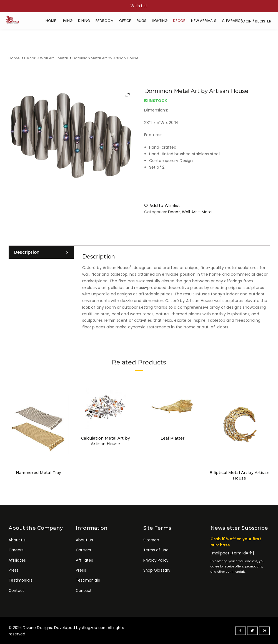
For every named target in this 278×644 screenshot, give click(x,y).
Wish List (139, 6)
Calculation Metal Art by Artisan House (105, 441)
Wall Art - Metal (54, 58)
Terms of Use (156, 550)
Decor (30, 58)
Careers (16, 550)
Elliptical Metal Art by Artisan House (239, 475)
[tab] (41, 252)
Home (14, 58)
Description (27, 252)
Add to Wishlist (161, 205)
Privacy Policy (156, 561)
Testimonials (21, 581)
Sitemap (151, 540)
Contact (17, 592)
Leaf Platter (173, 438)
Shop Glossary (157, 571)
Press (14, 571)
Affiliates (17, 561)
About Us (17, 540)
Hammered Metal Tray (38, 472)
